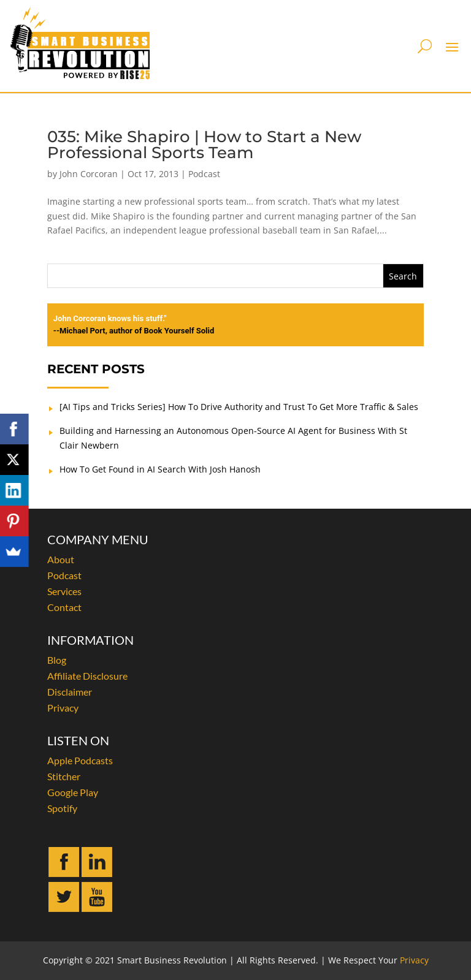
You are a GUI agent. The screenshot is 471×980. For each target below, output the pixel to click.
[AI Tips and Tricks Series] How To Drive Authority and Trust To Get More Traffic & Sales (239, 407)
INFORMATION (90, 640)
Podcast (204, 174)
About (61, 559)
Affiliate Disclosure (87, 676)
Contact (64, 607)
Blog (57, 660)
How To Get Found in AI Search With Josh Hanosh (160, 469)
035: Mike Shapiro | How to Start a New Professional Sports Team (204, 145)
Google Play (73, 792)
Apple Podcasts (80, 760)
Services (64, 591)
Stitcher (64, 776)
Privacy (63, 708)
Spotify (62, 808)
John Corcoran (89, 174)
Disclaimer (70, 692)
